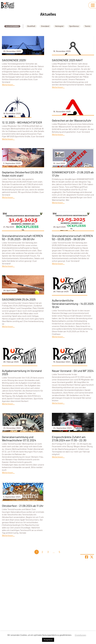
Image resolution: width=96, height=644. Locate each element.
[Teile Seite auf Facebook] (87, 557)
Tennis (87, 26)
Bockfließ (31, 26)
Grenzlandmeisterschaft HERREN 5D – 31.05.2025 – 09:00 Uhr (22, 237)
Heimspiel (59, 26)
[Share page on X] (92, 557)
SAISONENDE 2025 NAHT (67, 60)
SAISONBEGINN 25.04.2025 (19, 299)
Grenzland (45, 26)
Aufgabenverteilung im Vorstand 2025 (22, 372)
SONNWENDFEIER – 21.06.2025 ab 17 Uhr (73, 174)
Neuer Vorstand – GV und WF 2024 (73, 371)
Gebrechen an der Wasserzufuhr (72, 120)
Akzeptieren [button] (48, 640)
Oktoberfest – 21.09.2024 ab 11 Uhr (23, 506)
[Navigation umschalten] (93, 5)
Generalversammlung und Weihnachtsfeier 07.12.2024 (19, 438)
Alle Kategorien (12, 26)
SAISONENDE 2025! (14, 60)
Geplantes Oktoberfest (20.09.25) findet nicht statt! (22, 174)
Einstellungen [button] (80, 635)
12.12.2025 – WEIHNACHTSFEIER (22, 122)
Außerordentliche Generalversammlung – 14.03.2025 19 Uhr (73, 304)
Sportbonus (74, 26)
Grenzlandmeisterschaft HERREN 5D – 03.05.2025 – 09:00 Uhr (72, 237)
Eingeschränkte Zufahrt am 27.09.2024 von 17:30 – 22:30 (69, 438)
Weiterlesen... (8, 85)
